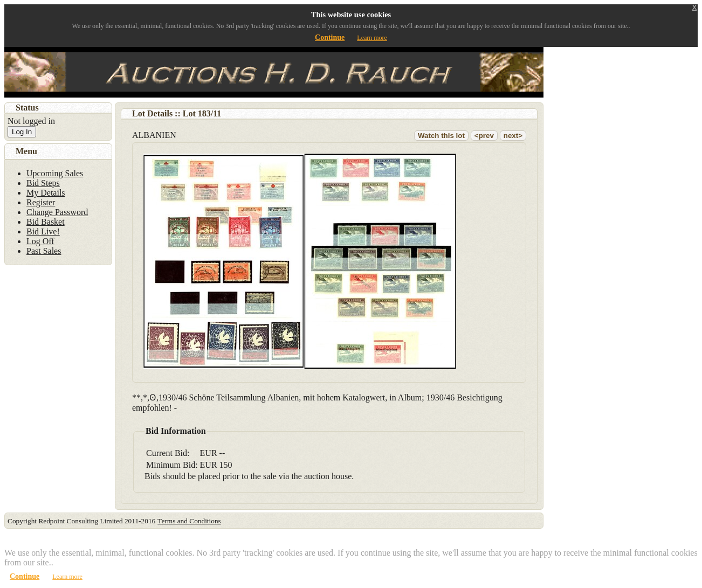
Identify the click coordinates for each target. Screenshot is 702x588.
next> (513, 136)
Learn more (372, 38)
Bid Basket (46, 222)
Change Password (57, 212)
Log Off (40, 241)
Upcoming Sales (55, 173)
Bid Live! (43, 231)
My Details (46, 193)
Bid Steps (43, 183)
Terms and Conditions (189, 521)
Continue (330, 37)
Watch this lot (441, 136)
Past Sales (44, 251)
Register (41, 202)
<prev (484, 136)
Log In (22, 132)
